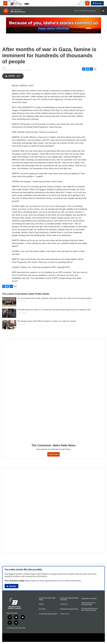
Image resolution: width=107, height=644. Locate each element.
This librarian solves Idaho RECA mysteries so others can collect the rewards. (47, 321)
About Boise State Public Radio (47, 599)
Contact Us (64, 604)
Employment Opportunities (69, 609)
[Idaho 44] (53, 510)
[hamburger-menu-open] (5, 3)
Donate (98, 3)
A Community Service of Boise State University (89, 609)
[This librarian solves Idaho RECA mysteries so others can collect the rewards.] (9, 325)
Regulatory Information (89, 599)
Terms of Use (65, 614)
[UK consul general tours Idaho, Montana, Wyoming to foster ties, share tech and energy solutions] (9, 302)
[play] (6, 11)
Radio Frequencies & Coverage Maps (88, 604)
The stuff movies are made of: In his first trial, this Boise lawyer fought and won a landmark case (54, 310)
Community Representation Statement (69, 599)
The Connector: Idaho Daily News (53, 445)
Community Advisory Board (48, 614)
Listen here (54, 454)
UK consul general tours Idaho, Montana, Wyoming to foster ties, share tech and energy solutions (54, 298)
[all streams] (104, 11)
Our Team (42, 609)
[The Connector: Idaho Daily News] (53, 390)
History (41, 604)
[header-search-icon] (87, 3)
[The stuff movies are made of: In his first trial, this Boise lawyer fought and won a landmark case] (9, 313)
